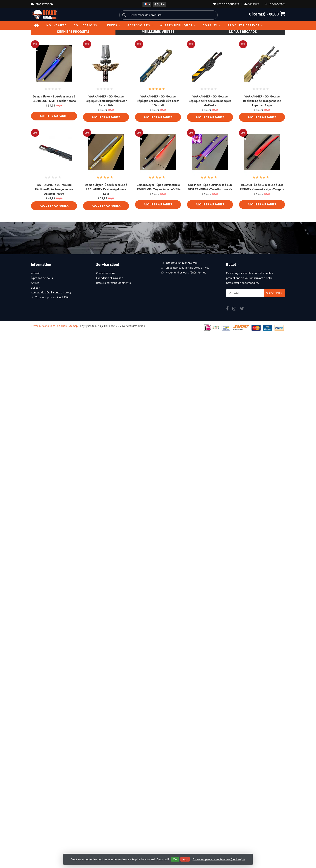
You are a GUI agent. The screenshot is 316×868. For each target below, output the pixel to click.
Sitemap (73, 326)
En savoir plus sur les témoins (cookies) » (219, 859)
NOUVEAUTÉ (56, 25)
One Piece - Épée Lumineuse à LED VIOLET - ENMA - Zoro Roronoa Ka (210, 187)
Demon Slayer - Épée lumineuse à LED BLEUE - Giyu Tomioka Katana (54, 99)
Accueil (35, 273)
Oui (175, 859)
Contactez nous (106, 273)
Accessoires (140, 25)
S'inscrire (254, 4)
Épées (114, 25)
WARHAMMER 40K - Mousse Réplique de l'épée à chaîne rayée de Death (210, 101)
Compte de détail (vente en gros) (51, 292)
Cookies (62, 326)
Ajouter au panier (54, 116)
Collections (87, 25)
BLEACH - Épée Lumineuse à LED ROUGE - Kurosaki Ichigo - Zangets (262, 187)
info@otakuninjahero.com (182, 263)
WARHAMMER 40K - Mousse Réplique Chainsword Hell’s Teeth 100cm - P (158, 101)
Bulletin (36, 288)
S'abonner (274, 293)
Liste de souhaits (226, 4)
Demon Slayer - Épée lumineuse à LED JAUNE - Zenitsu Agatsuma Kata (106, 189)
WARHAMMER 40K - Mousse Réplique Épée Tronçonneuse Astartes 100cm (54, 189)
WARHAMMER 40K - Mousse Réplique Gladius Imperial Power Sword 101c (106, 101)
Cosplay (212, 25)
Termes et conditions (43, 326)
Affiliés (35, 283)
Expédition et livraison (110, 278)
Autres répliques (178, 25)
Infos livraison (42, 4)
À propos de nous (42, 278)
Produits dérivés (245, 25)
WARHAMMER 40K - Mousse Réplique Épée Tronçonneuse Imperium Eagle (262, 101)
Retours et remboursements (113, 283)
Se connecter (276, 4)
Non (185, 859)
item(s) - (267, 14)
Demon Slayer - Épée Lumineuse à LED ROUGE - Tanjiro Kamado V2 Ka (158, 187)
